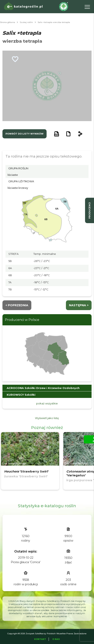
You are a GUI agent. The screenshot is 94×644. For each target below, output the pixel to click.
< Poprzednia (17, 305)
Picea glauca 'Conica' (26, 562)
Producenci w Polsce (22, 320)
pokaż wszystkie (47, 403)
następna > (79, 305)
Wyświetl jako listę (47, 418)
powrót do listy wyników (25, 134)
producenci (90, 210)
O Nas (56, 639)
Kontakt (40, 639)
